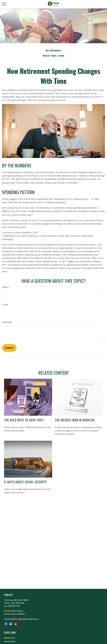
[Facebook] (6, 624)
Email (5, 305)
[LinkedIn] (11, 624)
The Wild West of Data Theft (24, 420)
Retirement (10, 638)
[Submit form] (9, 348)
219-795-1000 (18, 603)
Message (7, 322)
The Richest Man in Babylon (75, 420)
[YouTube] (16, 624)
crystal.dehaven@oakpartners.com (21, 619)
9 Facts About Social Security (25, 482)
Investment (10, 641)
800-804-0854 (21, 600)
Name (5, 287)
